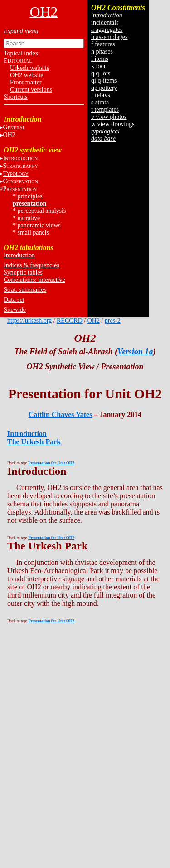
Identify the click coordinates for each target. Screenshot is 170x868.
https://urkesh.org (29, 321)
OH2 (94, 321)
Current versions (31, 90)
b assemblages (109, 37)
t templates (105, 110)
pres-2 (113, 321)
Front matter (26, 82)
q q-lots (101, 73)
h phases (102, 51)
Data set (14, 300)
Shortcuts (16, 97)
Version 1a (135, 352)
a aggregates (107, 30)
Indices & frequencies (32, 265)
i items (100, 59)
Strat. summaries (25, 290)
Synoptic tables (23, 272)
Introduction (19, 255)
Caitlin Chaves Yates (61, 414)
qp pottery (104, 88)
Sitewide (15, 310)
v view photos (109, 117)
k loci (98, 66)
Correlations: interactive (34, 280)
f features (103, 44)
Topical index (21, 53)
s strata (100, 102)
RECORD (70, 321)
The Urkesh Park (34, 442)
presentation (29, 204)
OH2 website (27, 75)
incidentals (105, 22)
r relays (101, 95)
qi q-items (104, 81)
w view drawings (113, 124)
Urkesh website (30, 68)
